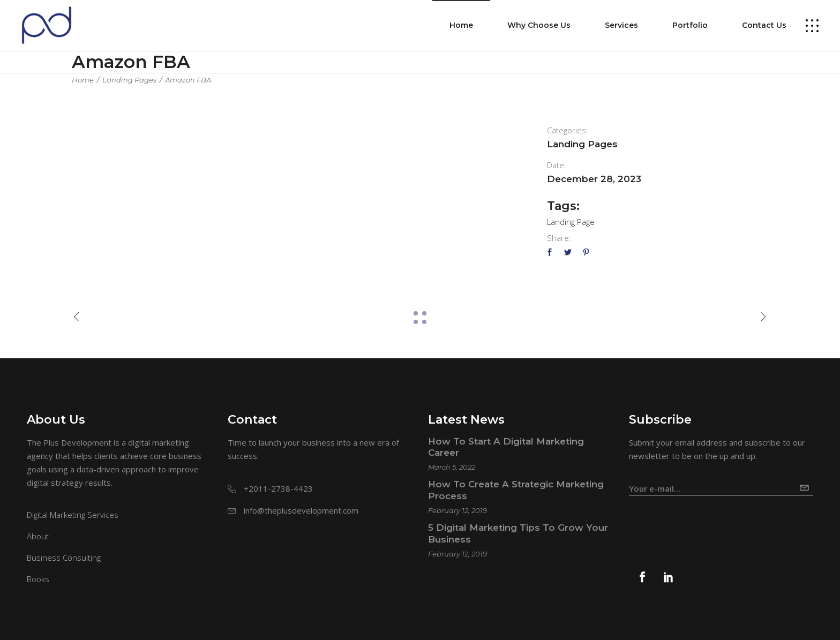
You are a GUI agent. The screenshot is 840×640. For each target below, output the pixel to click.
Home (83, 80)
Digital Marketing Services (73, 515)
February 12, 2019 (457, 510)
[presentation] (710, 522)
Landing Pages (129, 80)
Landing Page (571, 222)
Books (38, 579)
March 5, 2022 (452, 467)
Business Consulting (64, 558)
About (38, 536)
